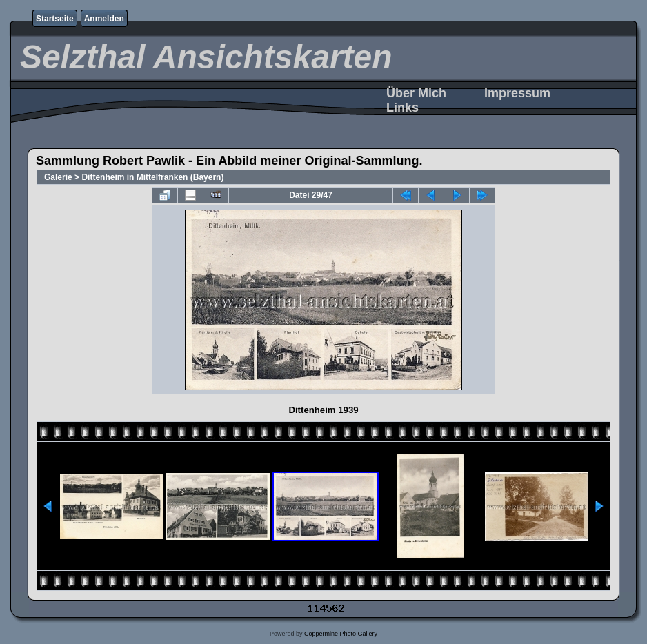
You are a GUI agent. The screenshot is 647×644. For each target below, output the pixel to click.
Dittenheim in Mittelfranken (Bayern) (152, 177)
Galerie (58, 177)
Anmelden (104, 19)
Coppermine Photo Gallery (341, 634)
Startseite (55, 19)
